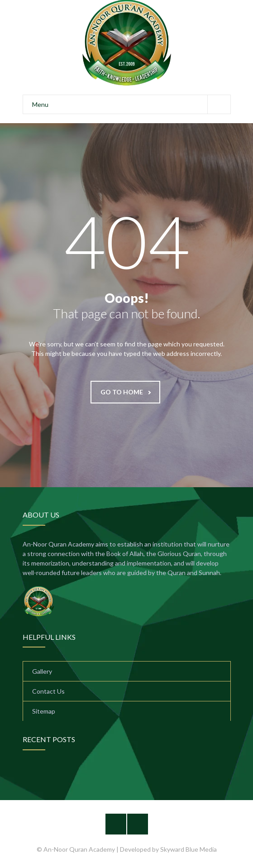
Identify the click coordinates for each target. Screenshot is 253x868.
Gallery (42, 671)
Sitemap (44, 711)
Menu (131, 104)
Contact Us (48, 691)
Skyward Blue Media (189, 849)
